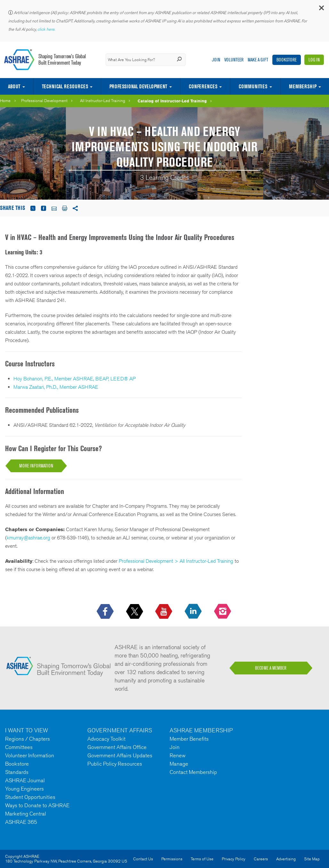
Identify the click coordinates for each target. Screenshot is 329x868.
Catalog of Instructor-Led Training (172, 101)
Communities (253, 86)
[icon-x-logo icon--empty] (135, 612)
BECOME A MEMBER (271, 668)
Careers (261, 859)
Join (216, 60)
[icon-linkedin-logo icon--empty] (194, 612)
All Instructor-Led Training (103, 101)
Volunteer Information (30, 755)
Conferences (203, 86)
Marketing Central (26, 814)
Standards (17, 772)
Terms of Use (202, 859)
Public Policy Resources (115, 764)
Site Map (312, 859)
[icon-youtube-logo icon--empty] (164, 612)
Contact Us (143, 859)
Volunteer (234, 60)
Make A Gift (258, 60)
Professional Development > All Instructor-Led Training (176, 561)
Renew (178, 755)
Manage (179, 764)
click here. (47, 29)
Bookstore (287, 60)
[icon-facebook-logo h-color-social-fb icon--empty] (106, 612)
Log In (314, 60)
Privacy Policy (234, 859)
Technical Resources (65, 86)
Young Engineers (24, 789)
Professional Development (138, 86)
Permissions (172, 859)
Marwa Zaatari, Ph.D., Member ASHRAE (56, 387)
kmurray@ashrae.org (28, 538)
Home (5, 101)
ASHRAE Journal (25, 780)
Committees (19, 747)
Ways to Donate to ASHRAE (37, 805)
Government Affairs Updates (120, 755)
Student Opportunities (30, 797)
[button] (321, 9)
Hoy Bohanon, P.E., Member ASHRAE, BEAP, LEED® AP (75, 379)
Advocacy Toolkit (106, 739)
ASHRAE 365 (21, 822)
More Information (36, 466)
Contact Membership (193, 772)
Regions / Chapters (28, 739)
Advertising (286, 859)
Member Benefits (189, 739)
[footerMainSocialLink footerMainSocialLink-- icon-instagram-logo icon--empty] (223, 612)
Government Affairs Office (117, 747)
